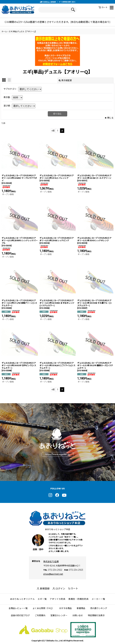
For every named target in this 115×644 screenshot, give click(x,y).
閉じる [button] (109, 118)
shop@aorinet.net (53, 574)
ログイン (60, 589)
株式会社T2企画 (51, 562)
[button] (112, 8)
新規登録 (45, 589)
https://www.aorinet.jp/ (58, 454)
